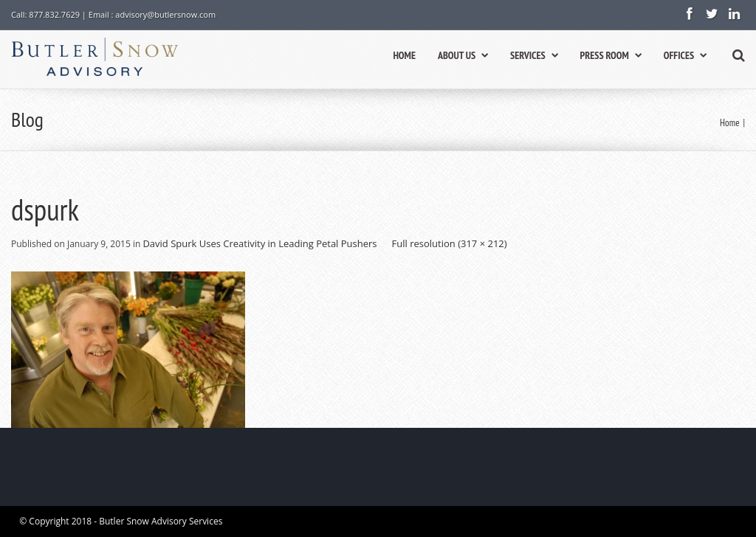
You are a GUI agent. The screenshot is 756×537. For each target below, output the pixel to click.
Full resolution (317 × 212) (450, 243)
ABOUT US (463, 55)
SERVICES (534, 55)
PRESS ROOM (611, 55)
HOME (404, 55)
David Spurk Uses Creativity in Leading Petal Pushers (260, 243)
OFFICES (685, 55)
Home (729, 123)
